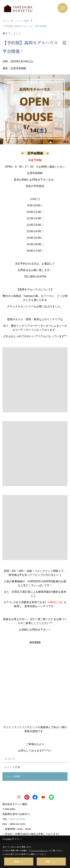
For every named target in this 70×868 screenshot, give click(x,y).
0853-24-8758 (17, 819)
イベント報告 (12, 776)
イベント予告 (12, 767)
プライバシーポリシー (39, 850)
